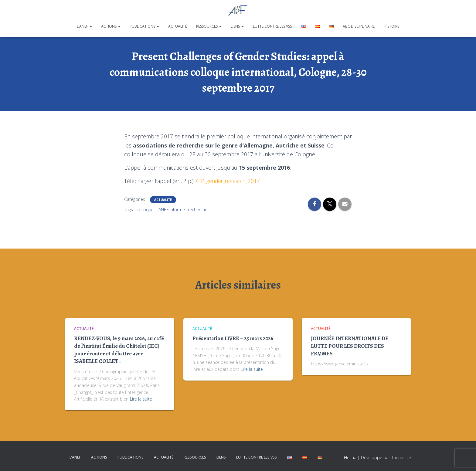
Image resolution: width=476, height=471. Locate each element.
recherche (198, 210)
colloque (145, 210)
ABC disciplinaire (359, 26)
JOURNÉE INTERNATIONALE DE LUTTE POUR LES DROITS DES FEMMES (350, 346)
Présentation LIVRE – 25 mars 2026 (233, 338)
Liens (237, 26)
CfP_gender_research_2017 (229, 181)
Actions (111, 26)
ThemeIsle (401, 457)
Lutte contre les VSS (272, 26)
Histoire (391, 26)
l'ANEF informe (171, 210)
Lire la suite (141, 399)
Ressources (209, 26)
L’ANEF (84, 26)
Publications (144, 26)
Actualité (178, 26)
